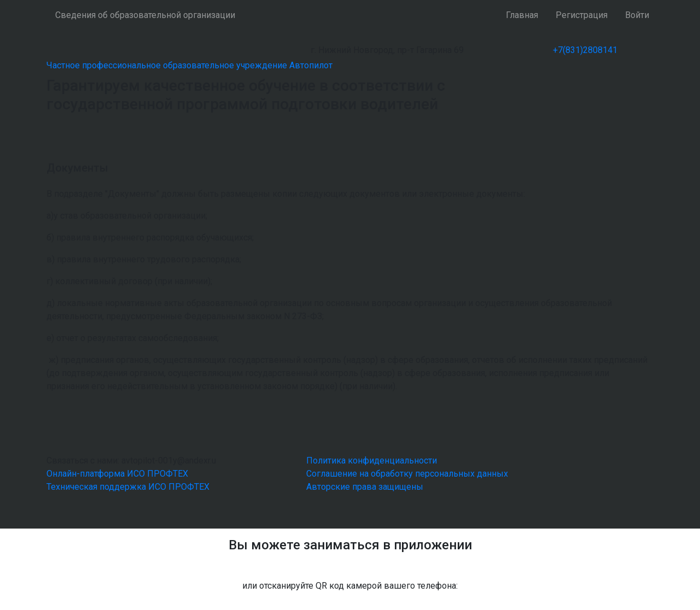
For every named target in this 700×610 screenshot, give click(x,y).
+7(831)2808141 (585, 50)
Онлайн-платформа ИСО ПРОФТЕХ (117, 474)
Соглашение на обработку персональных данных (407, 474)
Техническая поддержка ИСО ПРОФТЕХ (128, 487)
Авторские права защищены (365, 487)
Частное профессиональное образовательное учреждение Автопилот (189, 65)
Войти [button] (637, 15)
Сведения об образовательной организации (145, 15)
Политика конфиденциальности (372, 461)
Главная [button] (522, 15)
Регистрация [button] (582, 15)
